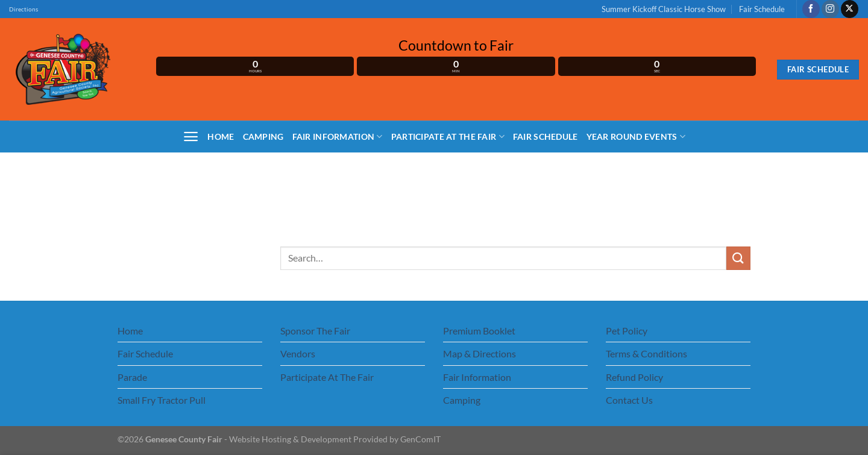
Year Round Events (636, 136)
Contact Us (629, 400)
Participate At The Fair (448, 136)
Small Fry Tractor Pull (162, 400)
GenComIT (420, 439)
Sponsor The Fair (315, 331)
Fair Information (338, 136)
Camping (263, 136)
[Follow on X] (850, 9)
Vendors (298, 353)
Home (221, 136)
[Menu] (191, 136)
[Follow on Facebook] (811, 9)
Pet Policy (627, 331)
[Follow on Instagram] (830, 9)
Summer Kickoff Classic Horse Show (664, 9)
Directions (24, 9)
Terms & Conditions (646, 353)
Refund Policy (634, 377)
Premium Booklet (479, 331)
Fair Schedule (762, 9)
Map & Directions (480, 353)
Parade (132, 377)
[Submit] (738, 258)
